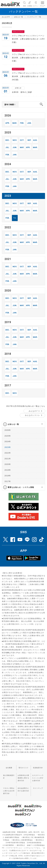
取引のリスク (24, 768)
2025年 (8, 436)
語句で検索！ (10, 105)
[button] (40, 424)
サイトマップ (38, 788)
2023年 (8, 447)
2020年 (8, 464)
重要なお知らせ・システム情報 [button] (21, 487)
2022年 (8, 453)
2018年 (8, 476)
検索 (24, 4)
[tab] (23, 424)
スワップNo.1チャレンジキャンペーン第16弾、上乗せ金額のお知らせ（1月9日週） (28, 39)
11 (15, 140)
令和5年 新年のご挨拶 (22, 92)
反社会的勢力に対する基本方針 (23, 790)
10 (22, 140)
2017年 (8, 481)
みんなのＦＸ (34, 411)
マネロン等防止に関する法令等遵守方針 (9, 791)
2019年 (8, 470)
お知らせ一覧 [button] (13, 424)
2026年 (8, 430)
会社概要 (9, 768)
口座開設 (30, 4)
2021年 (8, 459)
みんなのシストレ (32, 415)
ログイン (36, 4)
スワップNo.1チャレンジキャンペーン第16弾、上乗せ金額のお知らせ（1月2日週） (28, 58)
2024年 (8, 442)
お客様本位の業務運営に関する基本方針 (23, 778)
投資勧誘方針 (38, 768)
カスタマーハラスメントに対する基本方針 (38, 778)
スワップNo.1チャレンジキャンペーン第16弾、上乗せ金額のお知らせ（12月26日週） (28, 76)
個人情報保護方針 (9, 777)
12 (8, 140)
